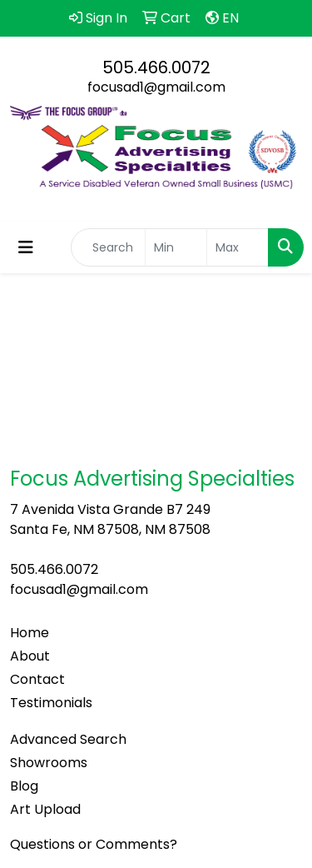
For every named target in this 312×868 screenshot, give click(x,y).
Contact (37, 679)
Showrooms (49, 763)
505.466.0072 (156, 67)
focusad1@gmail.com (156, 87)
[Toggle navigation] (26, 247)
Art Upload (45, 809)
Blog (24, 786)
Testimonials (51, 703)
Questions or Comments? (94, 844)
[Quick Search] (108, 247)
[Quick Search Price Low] (176, 247)
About (30, 656)
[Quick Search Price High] (238, 247)
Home (30, 633)
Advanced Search (68, 739)
